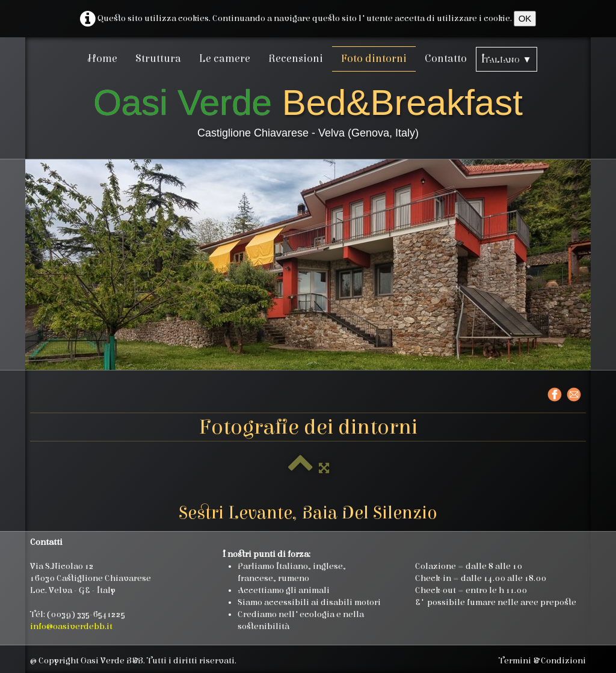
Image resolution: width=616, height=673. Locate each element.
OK (525, 18)
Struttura (158, 59)
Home (103, 59)
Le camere (225, 59)
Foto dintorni (374, 59)
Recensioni (296, 59)
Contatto (446, 59)
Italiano (506, 59)
